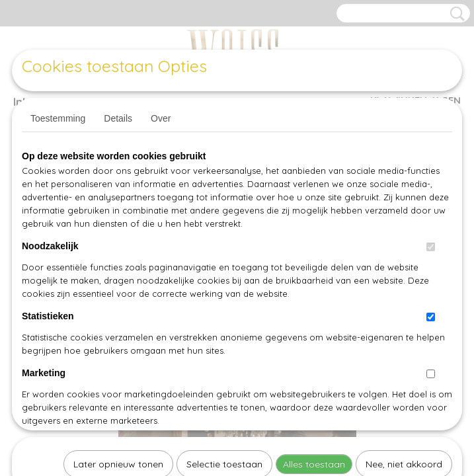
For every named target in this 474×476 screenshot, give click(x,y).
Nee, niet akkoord (404, 294)
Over (161, 118)
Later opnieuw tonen (118, 294)
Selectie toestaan (224, 294)
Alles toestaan (314, 294)
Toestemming (58, 118)
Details (118, 118)
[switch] (431, 247)
